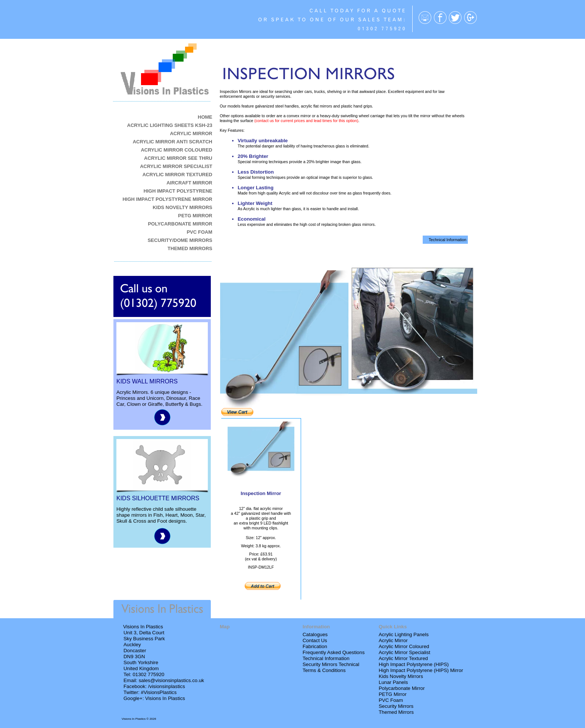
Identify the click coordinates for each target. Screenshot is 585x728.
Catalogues (315, 634)
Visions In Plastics (165, 698)
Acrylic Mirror (393, 640)
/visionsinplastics (167, 686)
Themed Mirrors (396, 712)
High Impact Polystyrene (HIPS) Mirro (420, 670)
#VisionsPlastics (159, 692)
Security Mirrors (396, 706)
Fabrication (315, 646)
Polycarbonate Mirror (402, 688)
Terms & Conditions (324, 670)
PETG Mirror (393, 694)
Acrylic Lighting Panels (404, 634)
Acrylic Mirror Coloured (404, 646)
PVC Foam (391, 700)
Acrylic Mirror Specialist (404, 652)
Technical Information (326, 658)
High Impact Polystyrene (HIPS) (414, 664)
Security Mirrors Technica (330, 664)
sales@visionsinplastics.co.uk (171, 680)
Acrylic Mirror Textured (403, 658)
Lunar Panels (393, 682)
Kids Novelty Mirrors (401, 676)
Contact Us (315, 640)
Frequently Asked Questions (334, 652)
